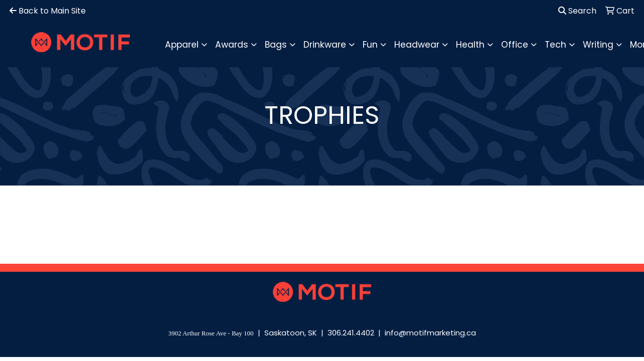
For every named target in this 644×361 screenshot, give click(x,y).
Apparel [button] (182, 45)
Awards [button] (232, 45)
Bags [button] (276, 45)
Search (577, 11)
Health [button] (470, 45)
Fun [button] (370, 45)
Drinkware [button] (325, 45)
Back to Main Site (48, 11)
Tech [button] (555, 45)
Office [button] (515, 45)
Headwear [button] (417, 45)
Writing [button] (598, 45)
